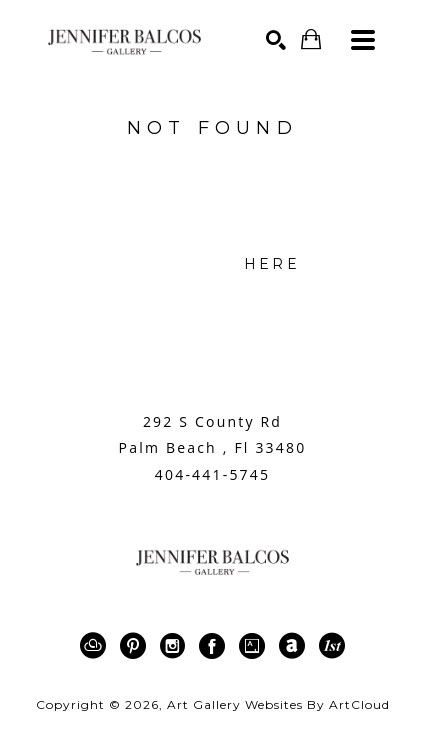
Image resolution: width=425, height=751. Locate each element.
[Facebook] (215, 646)
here (272, 264)
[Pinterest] (136, 646)
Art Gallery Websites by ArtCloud (278, 704)
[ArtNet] (295, 646)
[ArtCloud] (96, 646)
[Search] (276, 40)
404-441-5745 (212, 475)
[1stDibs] (332, 646)
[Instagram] (176, 646)
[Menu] (363, 40)
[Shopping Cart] (311, 39)
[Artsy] (255, 646)
